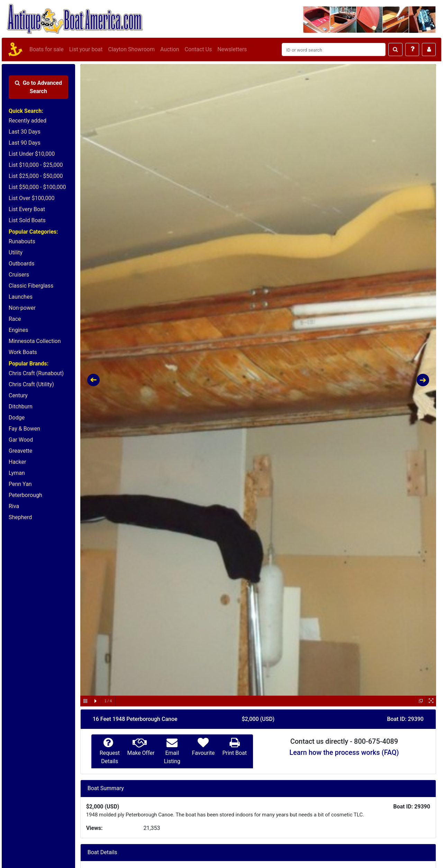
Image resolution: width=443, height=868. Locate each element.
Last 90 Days (25, 143)
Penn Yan (20, 484)
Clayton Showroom (131, 49)
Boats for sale (47, 49)
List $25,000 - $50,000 (36, 176)
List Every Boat (27, 209)
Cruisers (19, 275)
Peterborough (25, 495)
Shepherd (20, 517)
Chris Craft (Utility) (31, 384)
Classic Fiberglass (31, 286)
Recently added (28, 121)
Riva (14, 506)
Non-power (22, 308)
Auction (170, 49)
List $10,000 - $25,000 (36, 165)
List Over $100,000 (32, 198)
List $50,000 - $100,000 (37, 187)
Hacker (17, 462)
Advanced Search (38, 87)
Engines (18, 330)
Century (18, 395)
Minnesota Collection (35, 341)
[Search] (334, 49)
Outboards (21, 264)
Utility (16, 252)
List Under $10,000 (32, 154)
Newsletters (232, 49)
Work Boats (23, 352)
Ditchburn (21, 406)
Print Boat (234, 753)
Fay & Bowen (24, 429)
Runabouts (22, 241)
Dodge (17, 418)
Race (15, 319)
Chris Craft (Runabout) (36, 373)
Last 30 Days (25, 132)
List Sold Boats (27, 220)
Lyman (17, 473)
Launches (21, 297)
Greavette (20, 451)
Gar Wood (21, 440)
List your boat (86, 49)
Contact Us (198, 49)
